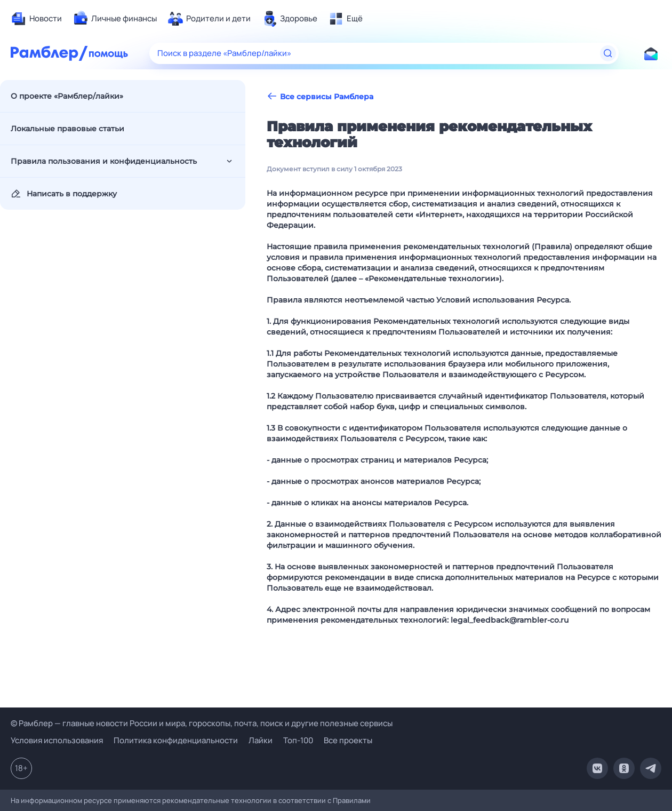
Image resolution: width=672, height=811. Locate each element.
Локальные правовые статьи (67, 129)
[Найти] (608, 53)
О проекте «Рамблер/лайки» (67, 96)
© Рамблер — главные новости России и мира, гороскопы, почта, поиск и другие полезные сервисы (202, 723)
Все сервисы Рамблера (320, 96)
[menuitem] (36, 19)
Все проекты (348, 740)
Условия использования (57, 740)
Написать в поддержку (64, 194)
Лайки (261, 740)
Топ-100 (298, 740)
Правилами (352, 800)
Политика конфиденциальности (176, 740)
